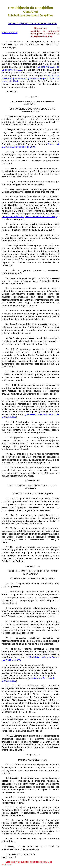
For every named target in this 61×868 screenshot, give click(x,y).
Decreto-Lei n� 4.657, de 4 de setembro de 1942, (29, 217)
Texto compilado (10, 32)
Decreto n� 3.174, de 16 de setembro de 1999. (31, 146)
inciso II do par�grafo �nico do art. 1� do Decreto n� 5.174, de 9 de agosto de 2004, (31, 78)
